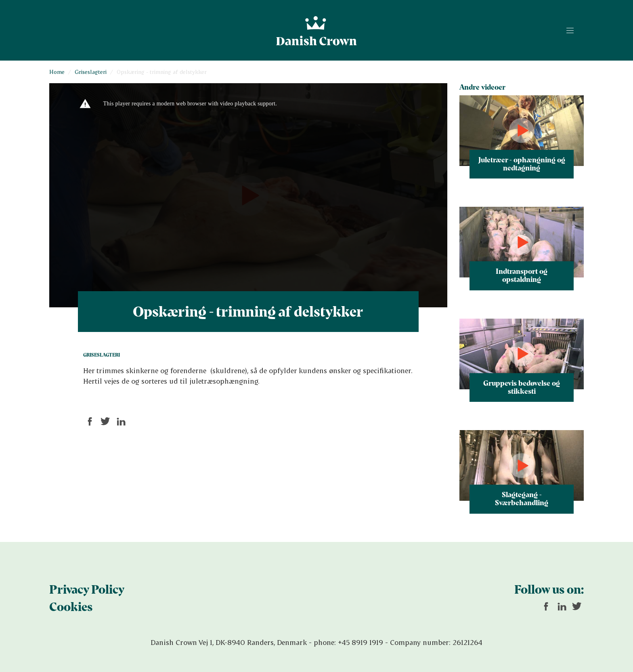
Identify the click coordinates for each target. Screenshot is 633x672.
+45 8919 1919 (361, 642)
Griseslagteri (91, 72)
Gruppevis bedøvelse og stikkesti (522, 387)
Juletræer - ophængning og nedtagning (522, 164)
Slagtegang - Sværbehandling (522, 498)
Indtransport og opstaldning (522, 275)
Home (57, 72)
